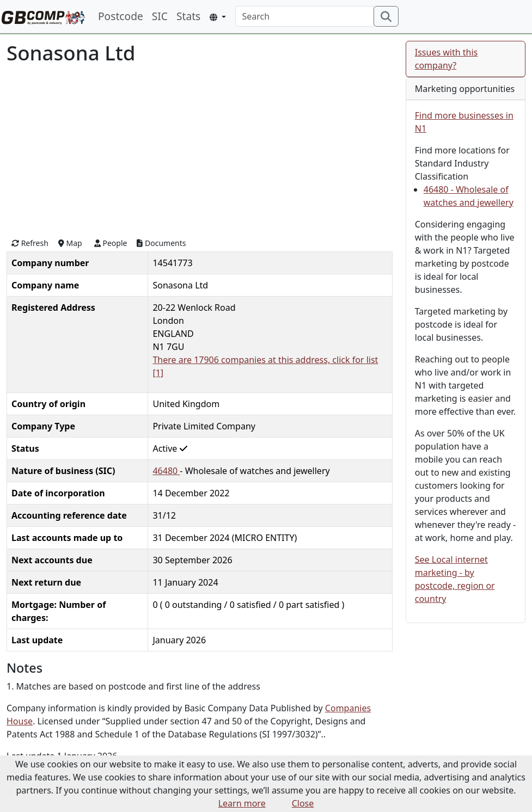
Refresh (30, 243)
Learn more (242, 803)
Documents (161, 243)
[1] (158, 373)
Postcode (121, 16)
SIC (160, 16)
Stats (188, 16)
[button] (218, 17)
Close (303, 803)
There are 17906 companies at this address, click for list (265, 360)
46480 (166, 471)
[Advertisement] (200, 150)
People (111, 243)
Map (70, 243)
